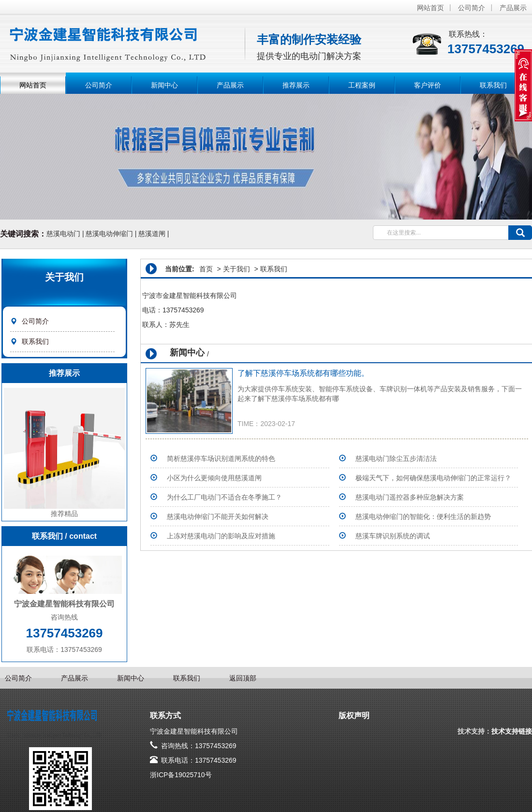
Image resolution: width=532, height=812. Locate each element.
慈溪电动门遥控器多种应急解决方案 (410, 497)
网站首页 (430, 8)
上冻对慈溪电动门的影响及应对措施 (221, 536)
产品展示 (513, 8)
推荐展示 (296, 85)
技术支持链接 (512, 731)
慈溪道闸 (152, 234)
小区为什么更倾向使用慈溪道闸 (214, 478)
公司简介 (472, 8)
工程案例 (362, 85)
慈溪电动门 (63, 234)
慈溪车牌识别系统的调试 (393, 536)
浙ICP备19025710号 (181, 775)
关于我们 (236, 269)
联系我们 (493, 85)
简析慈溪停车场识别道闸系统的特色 (221, 458)
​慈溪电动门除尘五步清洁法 (396, 458)
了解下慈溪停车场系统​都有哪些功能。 (303, 373)
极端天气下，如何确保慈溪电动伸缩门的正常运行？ (433, 478)
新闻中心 (164, 85)
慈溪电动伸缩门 (109, 234)
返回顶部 (243, 678)
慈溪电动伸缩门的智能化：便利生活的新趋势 (423, 517)
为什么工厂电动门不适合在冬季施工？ (224, 497)
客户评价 (428, 85)
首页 (206, 269)
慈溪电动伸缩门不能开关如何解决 (218, 517)
